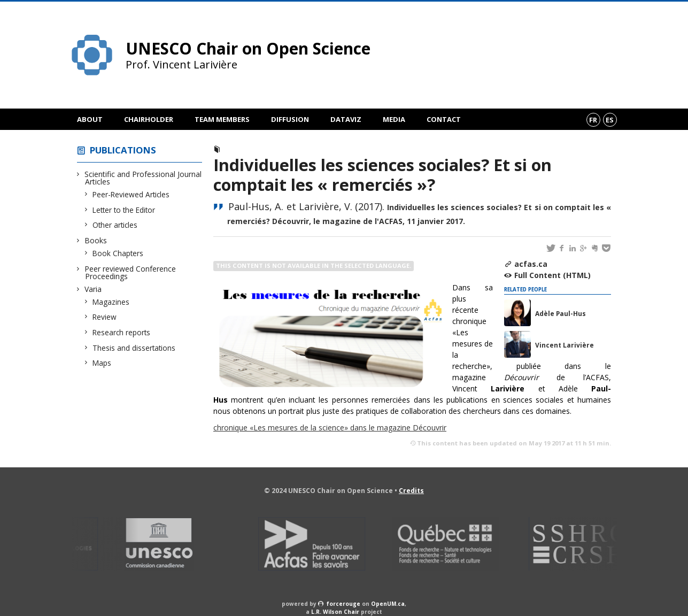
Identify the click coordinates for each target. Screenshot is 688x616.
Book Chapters (118, 253)
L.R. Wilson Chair (335, 612)
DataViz (346, 119)
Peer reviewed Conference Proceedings (130, 272)
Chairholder (149, 119)
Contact (444, 119)
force (343, 604)
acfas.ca (531, 264)
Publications (123, 150)
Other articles (115, 225)
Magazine (243, 149)
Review (105, 317)
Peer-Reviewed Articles (131, 194)
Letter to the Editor (124, 210)
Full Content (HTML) (552, 275)
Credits (411, 491)
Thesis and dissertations (134, 348)
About (90, 119)
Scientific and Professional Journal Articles (143, 178)
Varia (93, 289)
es (610, 120)
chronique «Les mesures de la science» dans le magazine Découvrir (330, 428)
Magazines (111, 302)
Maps (102, 363)
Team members (222, 119)
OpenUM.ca (388, 604)
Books (96, 240)
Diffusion (290, 119)
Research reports (122, 332)
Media (394, 119)
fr (593, 120)
